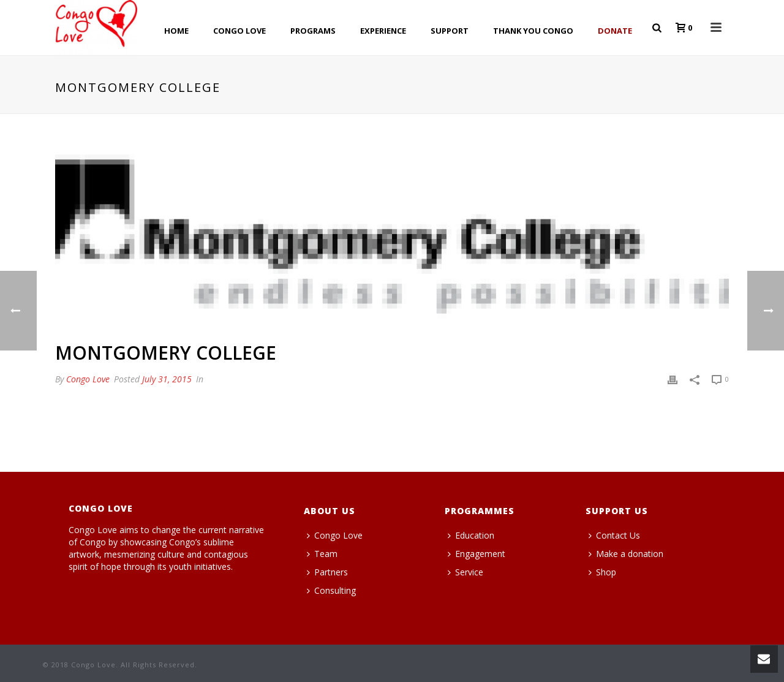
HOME (176, 31)
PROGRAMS (313, 31)
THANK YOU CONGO (533, 31)
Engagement (477, 554)
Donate (615, 31)
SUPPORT (450, 31)
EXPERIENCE (383, 31)
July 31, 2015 (167, 379)
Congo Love (88, 379)
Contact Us (614, 535)
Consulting (331, 590)
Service (466, 572)
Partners (327, 572)
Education (471, 535)
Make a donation (626, 554)
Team (322, 554)
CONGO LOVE (239, 31)
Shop (602, 572)
